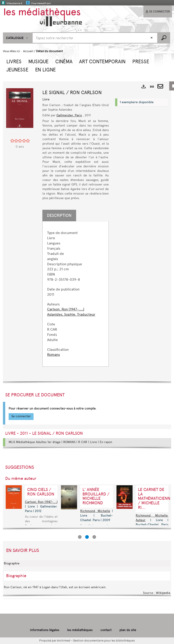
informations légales (45, 630)
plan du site (128, 630)
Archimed (64, 640)
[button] (14, 61)
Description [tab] (59, 215)
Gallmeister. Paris (69, 115)
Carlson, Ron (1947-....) (66, 309)
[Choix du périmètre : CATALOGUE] (18, 38)
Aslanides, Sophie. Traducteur (71, 314)
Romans (53, 355)
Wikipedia (163, 593)
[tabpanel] (76, 294)
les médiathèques (80, 630)
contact (106, 630)
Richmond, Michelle (95, 511)
